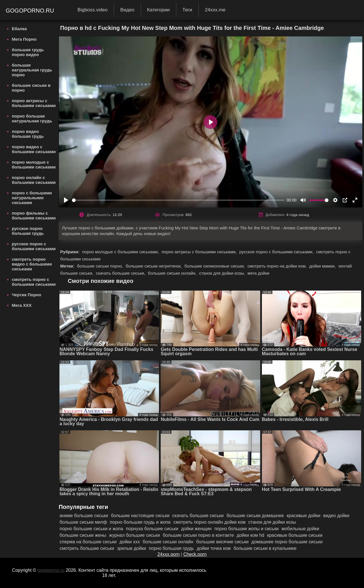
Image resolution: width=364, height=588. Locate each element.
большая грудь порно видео (28, 52)
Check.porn (195, 554)
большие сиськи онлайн (168, 542)
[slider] (178, 200)
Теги (187, 10)
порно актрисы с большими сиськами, (200, 252)
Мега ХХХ (22, 305)
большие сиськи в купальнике (265, 548)
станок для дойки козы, (223, 273)
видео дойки (336, 516)
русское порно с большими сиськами (34, 246)
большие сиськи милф (83, 522)
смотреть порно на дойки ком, (278, 266)
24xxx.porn (168, 554)
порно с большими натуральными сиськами (32, 198)
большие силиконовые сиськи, (215, 266)
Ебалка (19, 29)
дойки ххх (130, 542)
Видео (127, 10)
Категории (158, 10)
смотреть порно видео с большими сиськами (32, 264)
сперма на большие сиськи (88, 542)
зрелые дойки (131, 548)
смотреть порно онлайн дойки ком (210, 522)
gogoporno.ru (31, 11)
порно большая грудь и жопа (140, 522)
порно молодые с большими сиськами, (121, 252)
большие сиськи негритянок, (154, 266)
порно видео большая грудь (28, 134)
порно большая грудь (171, 548)
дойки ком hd (250, 535)
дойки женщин (196, 529)
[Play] (66, 200)
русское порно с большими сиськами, (277, 252)
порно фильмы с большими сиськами (34, 215)
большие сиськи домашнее (255, 516)
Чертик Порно (26, 295)
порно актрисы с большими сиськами (34, 103)
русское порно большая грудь (28, 231)
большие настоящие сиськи (140, 516)
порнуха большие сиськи (152, 529)
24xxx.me (215, 10)
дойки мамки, (323, 266)
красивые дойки (303, 516)
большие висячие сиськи (222, 542)
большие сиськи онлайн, (173, 273)
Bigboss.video (93, 10)
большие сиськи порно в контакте (198, 535)
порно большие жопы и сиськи (247, 529)
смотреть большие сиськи (87, 548)
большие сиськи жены (83, 535)
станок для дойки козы (272, 522)
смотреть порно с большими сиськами (34, 282)
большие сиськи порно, (101, 266)
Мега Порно (24, 39)
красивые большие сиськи (295, 535)
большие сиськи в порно (31, 88)
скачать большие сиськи (198, 516)
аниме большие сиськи (84, 516)
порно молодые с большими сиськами (34, 165)
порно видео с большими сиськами (34, 149)
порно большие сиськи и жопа (91, 529)
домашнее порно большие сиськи (287, 542)
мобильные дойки (300, 529)
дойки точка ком (214, 548)
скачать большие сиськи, (121, 273)
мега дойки (258, 273)
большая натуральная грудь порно (32, 70)
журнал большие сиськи (135, 535)
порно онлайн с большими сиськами (34, 180)
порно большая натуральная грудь (32, 118)
